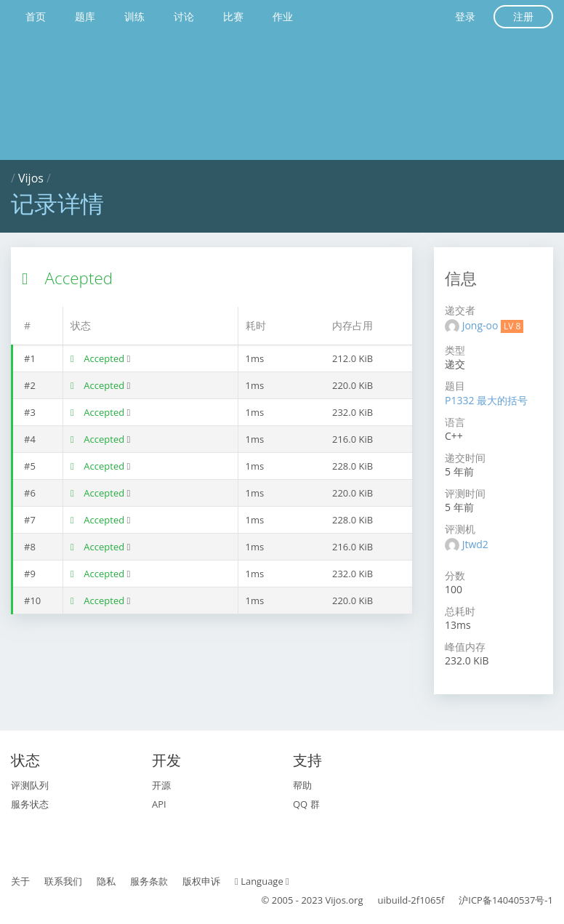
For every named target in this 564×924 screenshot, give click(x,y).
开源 (161, 785)
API (159, 804)
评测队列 (30, 785)
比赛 (233, 16)
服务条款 (149, 881)
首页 (36, 16)
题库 (85, 16)
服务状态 (30, 804)
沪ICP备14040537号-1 (506, 900)
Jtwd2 (475, 544)
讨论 (184, 16)
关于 (20, 881)
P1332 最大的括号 (486, 400)
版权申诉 (201, 881)
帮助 (302, 785)
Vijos (31, 178)
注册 (523, 16)
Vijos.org (345, 900)
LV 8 (512, 326)
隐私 (106, 881)
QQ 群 (306, 804)
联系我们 (63, 881)
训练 (134, 16)
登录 (465, 16)
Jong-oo (482, 325)
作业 (283, 16)
